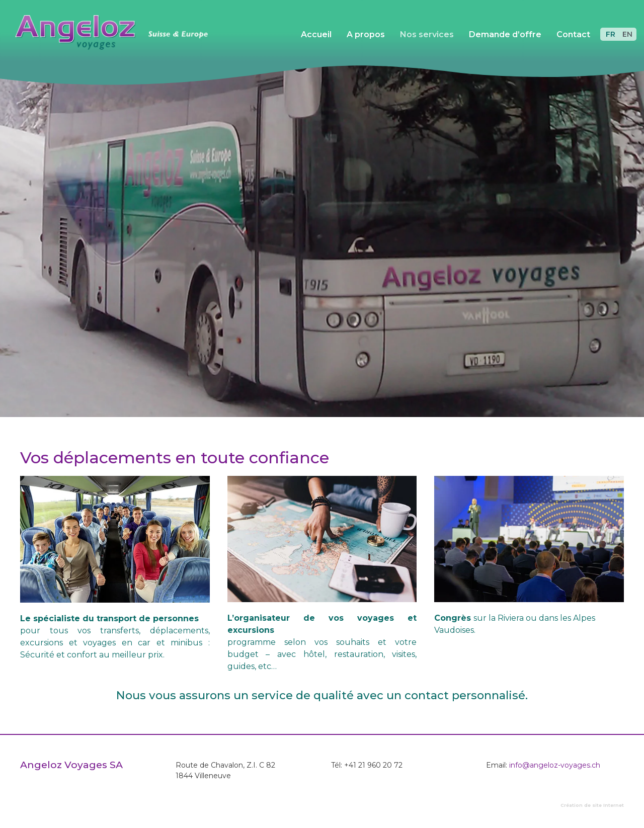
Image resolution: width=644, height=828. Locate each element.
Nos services (427, 34)
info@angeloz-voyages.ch (555, 765)
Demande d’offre (505, 34)
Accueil (316, 34)
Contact (573, 34)
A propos (366, 34)
